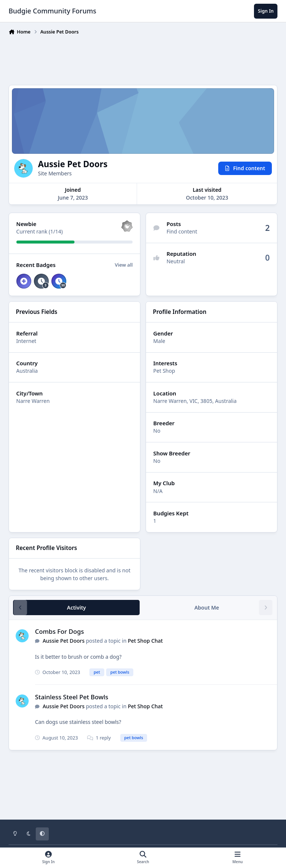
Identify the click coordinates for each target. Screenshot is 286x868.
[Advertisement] (144, 58)
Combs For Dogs (59, 631)
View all (124, 265)
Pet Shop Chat (145, 641)
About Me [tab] (207, 608)
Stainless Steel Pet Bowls (72, 697)
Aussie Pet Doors (63, 641)
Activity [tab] (77, 608)
